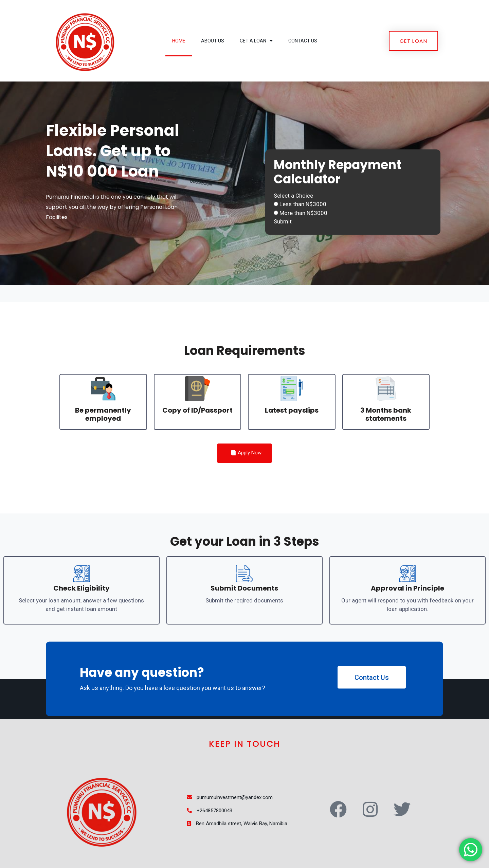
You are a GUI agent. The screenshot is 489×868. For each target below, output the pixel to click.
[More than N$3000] (276, 213)
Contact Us (303, 41)
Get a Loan (256, 41)
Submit (283, 221)
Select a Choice (293, 196)
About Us (213, 41)
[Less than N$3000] (276, 204)
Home (179, 41)
